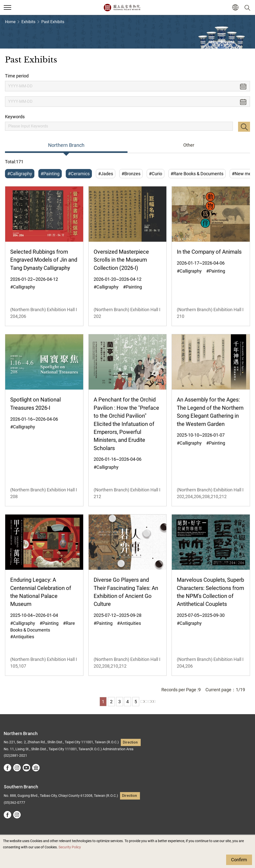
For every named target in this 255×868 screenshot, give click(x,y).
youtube (26, 768)
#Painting (50, 174)
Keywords (15, 117)
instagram (17, 768)
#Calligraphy (20, 174)
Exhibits (28, 22)
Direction (130, 742)
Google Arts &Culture (36, 768)
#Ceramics (79, 174)
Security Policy (70, 847)
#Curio (156, 174)
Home (10, 22)
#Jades (106, 174)
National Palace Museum (122, 7)
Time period (17, 76)
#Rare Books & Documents (197, 174)
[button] (235, 8)
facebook (7, 768)
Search (244, 127)
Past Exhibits (53, 22)
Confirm (239, 860)
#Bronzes (131, 174)
